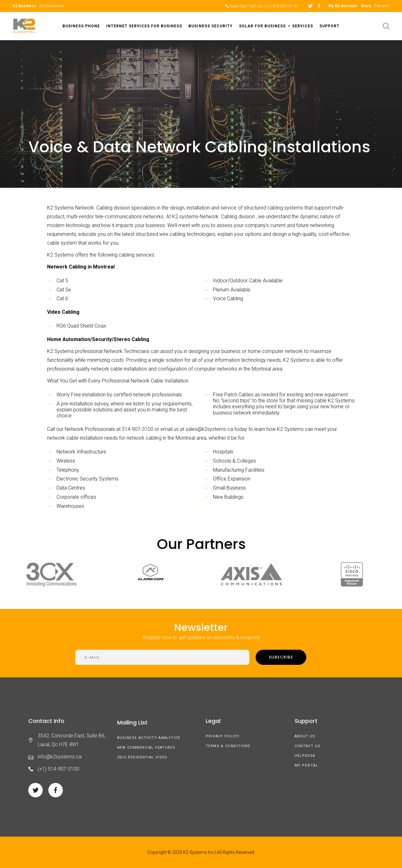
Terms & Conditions (228, 746)
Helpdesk (305, 756)
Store (366, 6)
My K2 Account (342, 6)
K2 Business (24, 6)
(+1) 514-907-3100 (281, 6)
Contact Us (308, 746)
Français (382, 6)
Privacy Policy (223, 736)
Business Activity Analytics (149, 738)
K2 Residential (52, 6)
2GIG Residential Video (142, 757)
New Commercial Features (146, 748)
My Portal (306, 765)
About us (305, 736)
